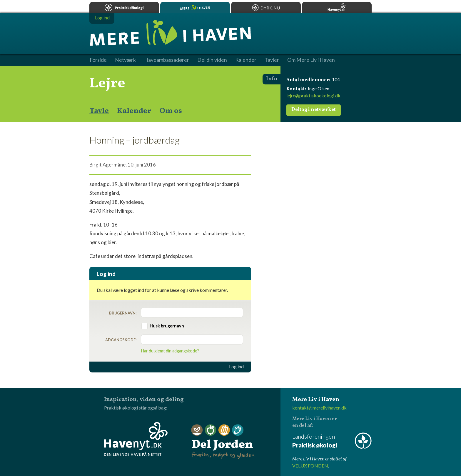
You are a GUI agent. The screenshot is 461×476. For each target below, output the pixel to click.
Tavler (272, 60)
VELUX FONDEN (310, 466)
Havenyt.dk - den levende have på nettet (136, 439)
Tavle (99, 111)
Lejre (107, 84)
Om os (171, 111)
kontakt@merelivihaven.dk (319, 408)
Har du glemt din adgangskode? (170, 351)
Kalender (134, 111)
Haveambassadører (167, 60)
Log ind (236, 367)
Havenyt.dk (337, 7)
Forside (98, 60)
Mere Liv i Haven (195, 7)
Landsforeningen (332, 441)
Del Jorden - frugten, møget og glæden (223, 442)
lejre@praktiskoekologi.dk (313, 95)
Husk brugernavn (167, 326)
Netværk (125, 60)
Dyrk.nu (266, 7)
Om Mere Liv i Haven (311, 60)
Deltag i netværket (314, 110)
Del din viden (212, 60)
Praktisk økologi (124, 7)
